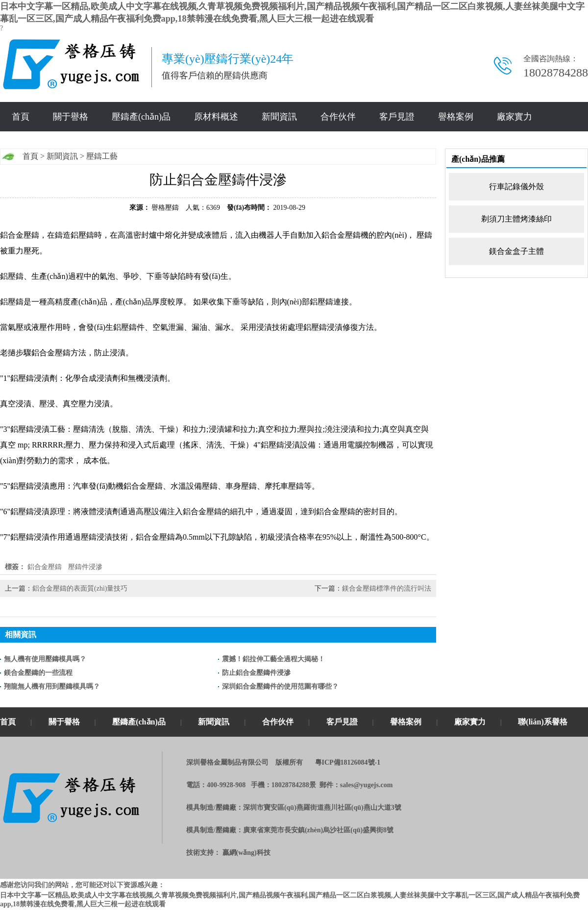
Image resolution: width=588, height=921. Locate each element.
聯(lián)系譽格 (542, 722)
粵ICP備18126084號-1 (348, 762)
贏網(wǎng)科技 (246, 853)
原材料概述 (216, 117)
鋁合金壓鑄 (45, 567)
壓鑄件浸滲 (85, 567)
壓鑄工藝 (102, 156)
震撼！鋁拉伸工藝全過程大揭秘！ (273, 659)
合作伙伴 (338, 117)
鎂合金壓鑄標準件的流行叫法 (387, 588)
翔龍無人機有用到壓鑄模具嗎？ (52, 686)
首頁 (21, 117)
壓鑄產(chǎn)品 (141, 117)
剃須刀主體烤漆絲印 (516, 219)
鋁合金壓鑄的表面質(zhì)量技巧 (80, 588)
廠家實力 (514, 117)
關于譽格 (71, 117)
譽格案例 (456, 117)
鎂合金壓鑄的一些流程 (38, 673)
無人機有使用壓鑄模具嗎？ (45, 659)
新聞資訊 (279, 117)
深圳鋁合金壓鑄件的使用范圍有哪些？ (280, 686)
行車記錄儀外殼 (516, 187)
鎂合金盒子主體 (516, 251)
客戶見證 (397, 117)
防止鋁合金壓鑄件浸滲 (256, 673)
